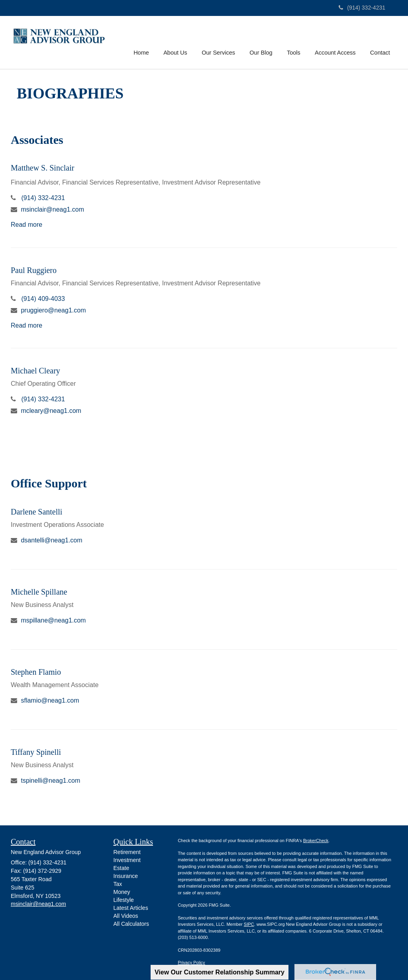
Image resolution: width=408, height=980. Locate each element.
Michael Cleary (35, 371)
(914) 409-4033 (43, 299)
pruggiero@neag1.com (53, 310)
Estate (122, 868)
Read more (26, 225)
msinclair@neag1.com (52, 209)
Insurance (126, 876)
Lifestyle (124, 900)
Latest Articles (131, 908)
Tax (118, 884)
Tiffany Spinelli (36, 752)
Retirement (127, 852)
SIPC (249, 924)
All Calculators (131, 924)
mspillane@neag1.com (53, 620)
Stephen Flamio (36, 672)
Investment (127, 860)
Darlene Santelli (36, 512)
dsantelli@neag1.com (51, 540)
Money (122, 892)
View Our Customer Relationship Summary (220, 972)
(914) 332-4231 (362, 8)
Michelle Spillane (39, 592)
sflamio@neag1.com (50, 700)
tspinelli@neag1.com (50, 781)
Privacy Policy (191, 962)
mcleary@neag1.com (51, 411)
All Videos (126, 916)
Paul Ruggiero (34, 270)
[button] (177, 41)
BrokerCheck (316, 841)
